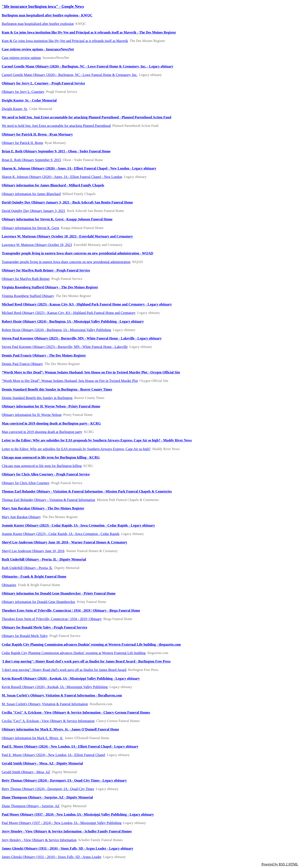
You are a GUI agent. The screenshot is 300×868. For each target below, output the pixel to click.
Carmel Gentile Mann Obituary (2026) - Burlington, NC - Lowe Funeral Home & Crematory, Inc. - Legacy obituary (88, 66)
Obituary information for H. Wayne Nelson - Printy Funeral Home (51, 406)
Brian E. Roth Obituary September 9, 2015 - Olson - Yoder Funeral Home (56, 151)
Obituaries (9, 585)
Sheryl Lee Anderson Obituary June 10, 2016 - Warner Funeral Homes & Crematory (64, 542)
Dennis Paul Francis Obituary (22, 364)
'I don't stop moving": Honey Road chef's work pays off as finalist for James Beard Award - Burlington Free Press (86, 661)
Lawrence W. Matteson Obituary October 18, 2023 (37, 245)
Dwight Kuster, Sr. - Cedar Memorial (29, 100)
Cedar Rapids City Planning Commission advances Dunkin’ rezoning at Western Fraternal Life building (74, 653)
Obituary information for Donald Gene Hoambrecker (38, 602)
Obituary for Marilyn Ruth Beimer (26, 279)
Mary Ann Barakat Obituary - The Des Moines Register (43, 508)
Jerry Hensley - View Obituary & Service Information (39, 840)
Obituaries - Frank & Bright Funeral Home (34, 576)
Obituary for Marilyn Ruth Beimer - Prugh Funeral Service (46, 270)
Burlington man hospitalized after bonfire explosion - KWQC (47, 15)
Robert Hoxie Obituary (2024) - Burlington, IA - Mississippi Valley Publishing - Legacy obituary (73, 321)
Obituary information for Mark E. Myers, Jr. (32, 738)
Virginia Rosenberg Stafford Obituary (28, 296)
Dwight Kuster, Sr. (15, 109)
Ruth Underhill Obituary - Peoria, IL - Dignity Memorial (44, 559)
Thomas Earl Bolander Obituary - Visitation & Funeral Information (48, 500)
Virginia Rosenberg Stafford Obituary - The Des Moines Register (50, 287)
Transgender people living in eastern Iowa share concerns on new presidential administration (66, 262)
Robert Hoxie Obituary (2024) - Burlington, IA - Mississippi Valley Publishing (56, 330)
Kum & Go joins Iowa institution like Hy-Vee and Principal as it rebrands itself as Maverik (65, 41)
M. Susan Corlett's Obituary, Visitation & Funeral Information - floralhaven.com (62, 695)
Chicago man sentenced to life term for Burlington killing (42, 466)
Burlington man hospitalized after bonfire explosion (38, 24)
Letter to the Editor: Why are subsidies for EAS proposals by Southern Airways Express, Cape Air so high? (76, 449)
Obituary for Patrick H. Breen (22, 143)
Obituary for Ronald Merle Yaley (25, 636)
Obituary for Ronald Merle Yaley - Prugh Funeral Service (45, 627)
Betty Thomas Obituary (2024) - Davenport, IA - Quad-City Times (48, 789)
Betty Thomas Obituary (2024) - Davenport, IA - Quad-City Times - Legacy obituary (64, 780)
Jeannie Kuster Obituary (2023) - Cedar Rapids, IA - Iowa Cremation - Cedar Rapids (61, 534)
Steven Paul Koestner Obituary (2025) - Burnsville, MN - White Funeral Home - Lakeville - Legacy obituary (82, 338)
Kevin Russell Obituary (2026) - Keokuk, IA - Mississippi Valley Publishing (55, 687)
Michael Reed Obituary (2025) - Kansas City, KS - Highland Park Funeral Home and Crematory (69, 313)
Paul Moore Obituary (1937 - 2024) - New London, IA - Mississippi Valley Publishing (62, 823)
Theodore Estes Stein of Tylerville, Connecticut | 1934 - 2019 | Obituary (52, 619)
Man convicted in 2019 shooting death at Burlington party (42, 432)
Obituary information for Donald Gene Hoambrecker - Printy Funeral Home (59, 593)
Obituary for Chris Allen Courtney (26, 483)
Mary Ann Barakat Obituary (21, 517)
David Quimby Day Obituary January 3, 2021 (33, 211)
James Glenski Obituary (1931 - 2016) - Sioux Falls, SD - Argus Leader (52, 857)
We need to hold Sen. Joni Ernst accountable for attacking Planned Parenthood (56, 126)
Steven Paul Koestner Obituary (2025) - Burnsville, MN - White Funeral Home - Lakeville (65, 347)
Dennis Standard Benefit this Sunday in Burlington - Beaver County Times (57, 389)
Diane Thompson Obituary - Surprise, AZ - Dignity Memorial (47, 797)
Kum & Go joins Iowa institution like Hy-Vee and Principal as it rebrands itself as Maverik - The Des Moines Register (89, 32)
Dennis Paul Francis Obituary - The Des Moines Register (44, 355)
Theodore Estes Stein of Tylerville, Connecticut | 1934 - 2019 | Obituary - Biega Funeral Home (71, 610)
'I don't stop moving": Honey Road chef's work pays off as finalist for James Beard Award (64, 670)
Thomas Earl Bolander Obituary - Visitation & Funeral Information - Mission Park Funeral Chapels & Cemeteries (87, 491)
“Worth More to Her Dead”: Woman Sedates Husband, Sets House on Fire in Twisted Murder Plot (70, 381)
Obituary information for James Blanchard (31, 194)
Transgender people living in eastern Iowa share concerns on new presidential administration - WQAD (77, 253)
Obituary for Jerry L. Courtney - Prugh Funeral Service (43, 83)
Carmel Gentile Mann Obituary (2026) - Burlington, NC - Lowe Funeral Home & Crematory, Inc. (70, 75)
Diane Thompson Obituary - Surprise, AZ (31, 806)
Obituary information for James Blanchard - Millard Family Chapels (53, 185)
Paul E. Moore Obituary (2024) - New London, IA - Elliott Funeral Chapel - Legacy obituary (70, 746)
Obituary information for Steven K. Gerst (30, 228)
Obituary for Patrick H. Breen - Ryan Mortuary (37, 134)
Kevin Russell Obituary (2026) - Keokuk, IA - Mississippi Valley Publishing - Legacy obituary (71, 678)
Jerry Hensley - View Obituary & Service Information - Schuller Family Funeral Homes (67, 831)
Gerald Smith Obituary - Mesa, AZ (26, 772)
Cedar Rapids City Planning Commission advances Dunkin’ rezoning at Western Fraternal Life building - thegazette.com (91, 644)
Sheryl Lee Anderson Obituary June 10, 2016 (33, 551)
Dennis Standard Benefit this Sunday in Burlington (37, 398)
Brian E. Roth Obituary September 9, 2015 (31, 160)
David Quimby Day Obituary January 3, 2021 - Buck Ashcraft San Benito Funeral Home (67, 202)
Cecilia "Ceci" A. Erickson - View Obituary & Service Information (48, 721)
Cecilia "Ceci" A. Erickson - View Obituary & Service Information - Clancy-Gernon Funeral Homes (76, 712)
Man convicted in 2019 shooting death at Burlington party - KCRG (51, 423)
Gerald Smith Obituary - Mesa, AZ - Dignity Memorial (42, 763)
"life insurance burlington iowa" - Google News (43, 6)
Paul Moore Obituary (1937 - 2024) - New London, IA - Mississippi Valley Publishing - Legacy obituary (78, 814)
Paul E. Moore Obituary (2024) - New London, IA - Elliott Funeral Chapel (53, 755)
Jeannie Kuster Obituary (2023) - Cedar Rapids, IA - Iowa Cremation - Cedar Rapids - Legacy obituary (78, 525)
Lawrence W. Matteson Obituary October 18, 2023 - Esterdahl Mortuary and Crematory (67, 236)
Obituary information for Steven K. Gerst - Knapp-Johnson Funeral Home (57, 219)
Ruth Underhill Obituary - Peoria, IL (27, 568)
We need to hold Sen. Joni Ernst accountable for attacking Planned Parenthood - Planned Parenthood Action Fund (86, 117)
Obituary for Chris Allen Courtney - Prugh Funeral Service (46, 474)
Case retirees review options (21, 58)
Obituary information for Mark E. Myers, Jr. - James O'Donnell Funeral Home (60, 729)
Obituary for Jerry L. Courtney (23, 92)
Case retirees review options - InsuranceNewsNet (38, 49)
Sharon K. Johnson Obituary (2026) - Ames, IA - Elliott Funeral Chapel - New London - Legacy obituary (79, 168)
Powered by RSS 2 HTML (280, 864)
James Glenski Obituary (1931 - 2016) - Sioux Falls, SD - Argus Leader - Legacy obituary (68, 848)
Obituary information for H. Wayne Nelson (32, 415)
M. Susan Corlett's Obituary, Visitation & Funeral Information (45, 704)
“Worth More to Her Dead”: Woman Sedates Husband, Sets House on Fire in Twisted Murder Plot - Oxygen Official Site (91, 372)
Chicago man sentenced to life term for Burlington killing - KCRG (51, 457)
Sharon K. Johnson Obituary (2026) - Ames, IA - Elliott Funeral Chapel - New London (62, 177)
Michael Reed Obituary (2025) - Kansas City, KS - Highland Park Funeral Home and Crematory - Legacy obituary (87, 304)
